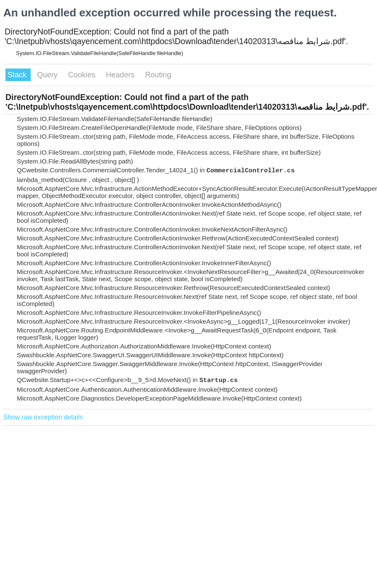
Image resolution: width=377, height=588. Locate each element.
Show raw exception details (43, 417)
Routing (158, 75)
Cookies (83, 75)
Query (48, 75)
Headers (121, 75)
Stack (18, 75)
